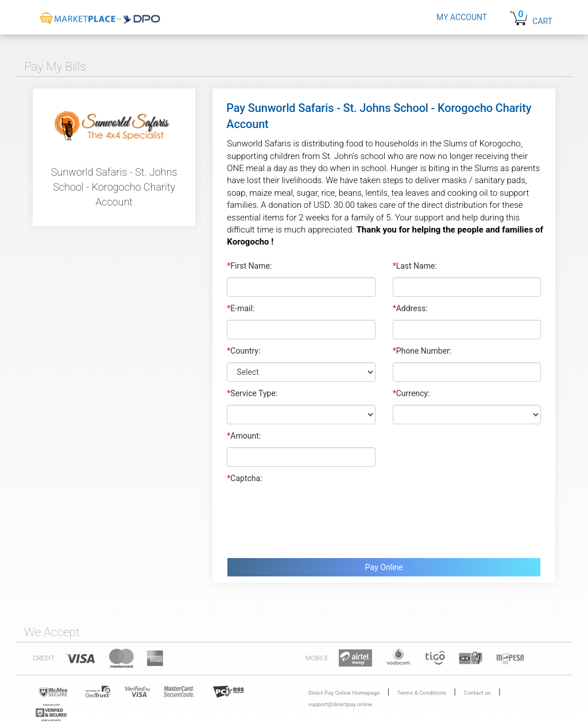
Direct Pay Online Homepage (344, 693)
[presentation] (314, 518)
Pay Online (384, 567)
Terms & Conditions (422, 693)
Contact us (477, 693)
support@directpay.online (340, 704)
